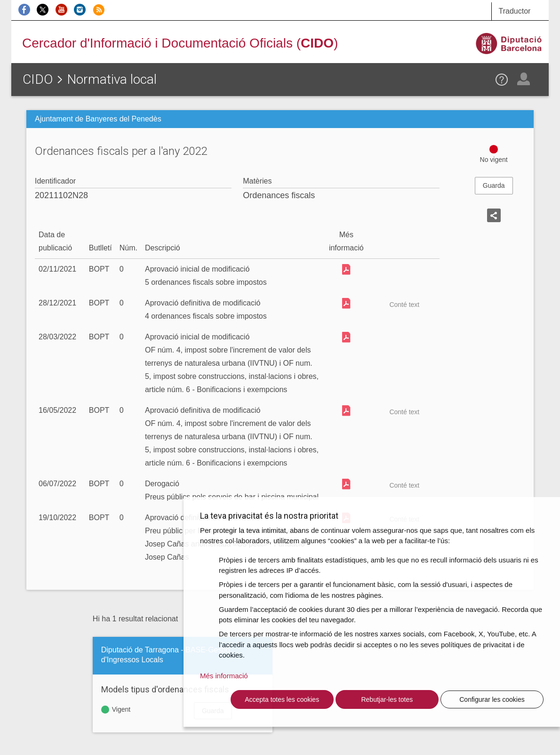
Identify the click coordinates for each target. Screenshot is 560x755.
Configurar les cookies (492, 699)
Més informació (224, 676)
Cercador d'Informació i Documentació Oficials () (180, 43)
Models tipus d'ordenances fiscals (165, 689)
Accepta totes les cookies (282, 699)
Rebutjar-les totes (387, 699)
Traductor (515, 11)
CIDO (38, 79)
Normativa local (112, 79)
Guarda (494, 185)
